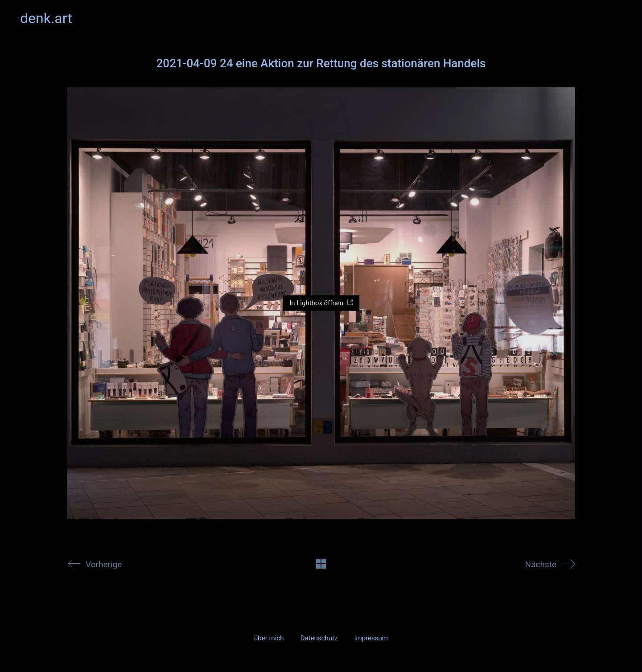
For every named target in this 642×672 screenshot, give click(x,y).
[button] (617, 18)
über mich (269, 638)
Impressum (371, 638)
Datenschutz (319, 638)
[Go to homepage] (46, 18)
